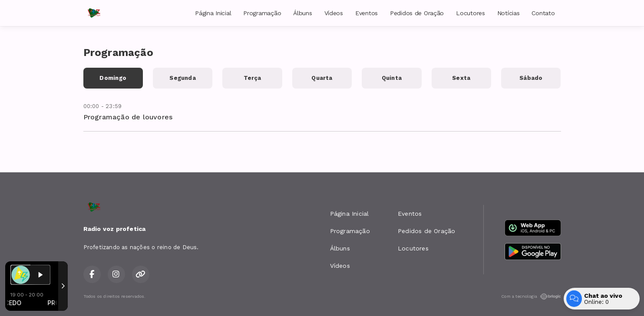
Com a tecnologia (531, 296)
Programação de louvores (128, 117)
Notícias (509, 13)
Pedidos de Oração (417, 13)
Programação (262, 13)
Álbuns (302, 13)
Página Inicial (213, 13)
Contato (543, 13)
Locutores (470, 13)
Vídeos (334, 13)
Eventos (367, 13)
